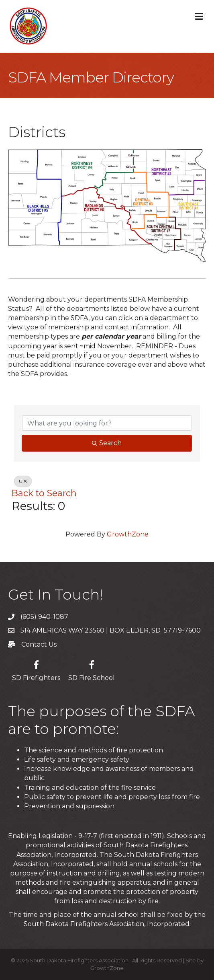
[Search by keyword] (107, 423)
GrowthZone (128, 534)
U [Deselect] (23, 481)
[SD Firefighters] (36, 669)
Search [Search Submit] (107, 443)
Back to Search (44, 493)
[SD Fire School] (92, 669)
